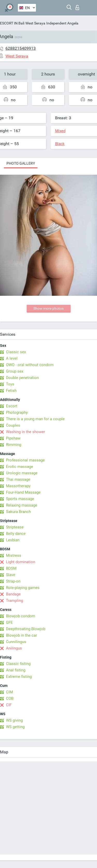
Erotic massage (20, 467)
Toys (10, 384)
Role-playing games (23, 588)
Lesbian (13, 540)
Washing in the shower (25, 432)
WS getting (15, 727)
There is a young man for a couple (35, 419)
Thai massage (18, 479)
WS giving (14, 720)
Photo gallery (21, 163)
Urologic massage (22, 473)
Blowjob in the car (21, 635)
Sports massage (20, 499)
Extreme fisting (19, 677)
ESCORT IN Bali (12, 23)
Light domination (21, 562)
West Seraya (35, 23)
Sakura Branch (18, 512)
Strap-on (13, 581)
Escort (12, 406)
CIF (9, 705)
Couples (13, 425)
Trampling (14, 601)
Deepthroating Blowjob (26, 629)
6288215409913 (21, 48)
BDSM (11, 568)
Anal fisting (16, 670)
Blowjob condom (21, 616)
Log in (77, 7)
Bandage (13, 594)
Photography (17, 412)
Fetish (11, 391)
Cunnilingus (16, 642)
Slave (11, 575)
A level (12, 358)
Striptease (15, 527)
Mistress (14, 555)
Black (60, 144)
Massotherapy (18, 486)
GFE (9, 622)
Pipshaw (13, 438)
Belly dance (16, 534)
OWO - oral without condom (30, 365)
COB (10, 698)
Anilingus (14, 648)
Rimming (14, 445)
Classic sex (16, 352)
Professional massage (25, 460)
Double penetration (22, 378)
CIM (9, 692)
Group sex (15, 371)
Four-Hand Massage (23, 492)
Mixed (60, 131)
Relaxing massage (22, 505)
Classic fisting (18, 664)
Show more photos (48, 308)
